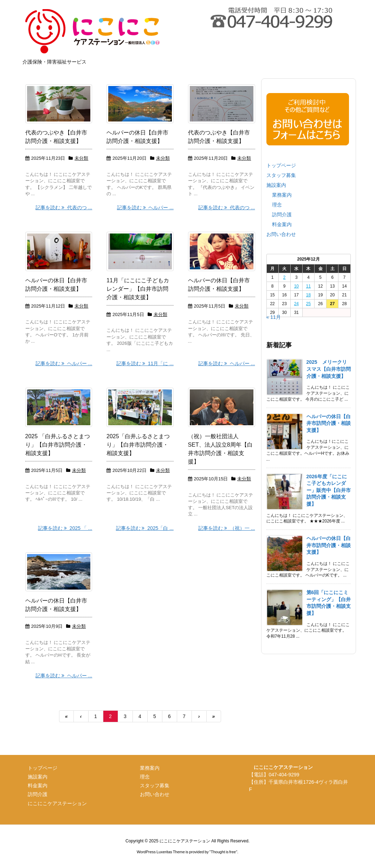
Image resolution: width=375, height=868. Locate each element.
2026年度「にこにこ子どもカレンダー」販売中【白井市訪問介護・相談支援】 (329, 490)
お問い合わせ (281, 234)
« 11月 (274, 317)
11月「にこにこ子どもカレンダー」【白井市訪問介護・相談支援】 (138, 289)
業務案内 (282, 195)
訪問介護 (282, 215)
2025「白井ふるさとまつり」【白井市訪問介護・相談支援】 (138, 445)
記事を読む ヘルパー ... (145, 208)
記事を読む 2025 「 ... (65, 528)
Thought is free (223, 852)
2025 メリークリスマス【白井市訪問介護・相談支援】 (329, 369)
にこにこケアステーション (57, 803)
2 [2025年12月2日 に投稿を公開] (285, 277)
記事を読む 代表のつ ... (64, 208)
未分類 (81, 158)
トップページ (281, 165)
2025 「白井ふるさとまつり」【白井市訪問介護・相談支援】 (58, 445)
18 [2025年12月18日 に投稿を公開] (308, 295)
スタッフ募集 (281, 175)
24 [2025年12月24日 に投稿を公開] (296, 304)
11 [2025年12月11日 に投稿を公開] (308, 286)
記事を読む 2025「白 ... (145, 528)
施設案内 (276, 185)
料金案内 (282, 224)
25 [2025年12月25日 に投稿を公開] (308, 304)
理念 (277, 205)
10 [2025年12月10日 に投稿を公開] (296, 286)
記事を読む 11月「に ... (145, 363)
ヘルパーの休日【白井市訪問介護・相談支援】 (329, 423)
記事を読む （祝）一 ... (227, 528)
